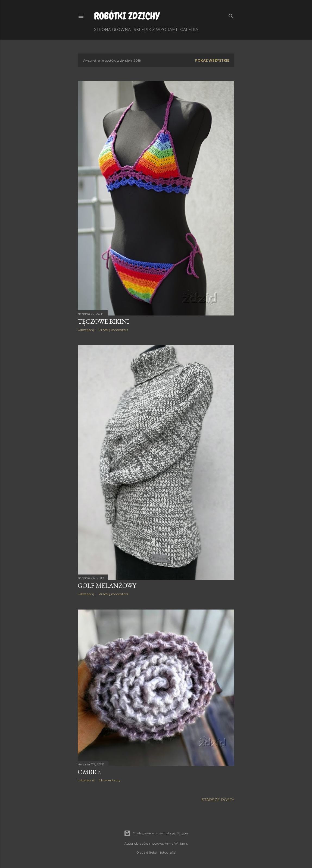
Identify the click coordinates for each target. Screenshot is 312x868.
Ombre (89, 772)
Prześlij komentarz (114, 330)
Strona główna (112, 30)
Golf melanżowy (107, 585)
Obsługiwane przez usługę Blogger (156, 833)
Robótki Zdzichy (127, 16)
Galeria (189, 30)
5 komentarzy (110, 780)
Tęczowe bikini (103, 321)
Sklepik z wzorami (155, 30)
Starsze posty (218, 800)
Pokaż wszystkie (212, 60)
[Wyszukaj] (231, 15)
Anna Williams (176, 843)
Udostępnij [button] (86, 330)
